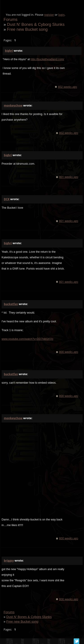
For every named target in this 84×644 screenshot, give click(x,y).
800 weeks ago (69, 352)
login (61, 15)
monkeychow (13, 105)
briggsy (9, 561)
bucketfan (11, 304)
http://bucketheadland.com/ (47, 59)
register (49, 15)
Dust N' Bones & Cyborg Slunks (36, 24)
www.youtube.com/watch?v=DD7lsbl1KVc (27, 339)
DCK (7, 199)
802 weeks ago (68, 87)
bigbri (9, 51)
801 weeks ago (69, 177)
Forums (11, 19)
